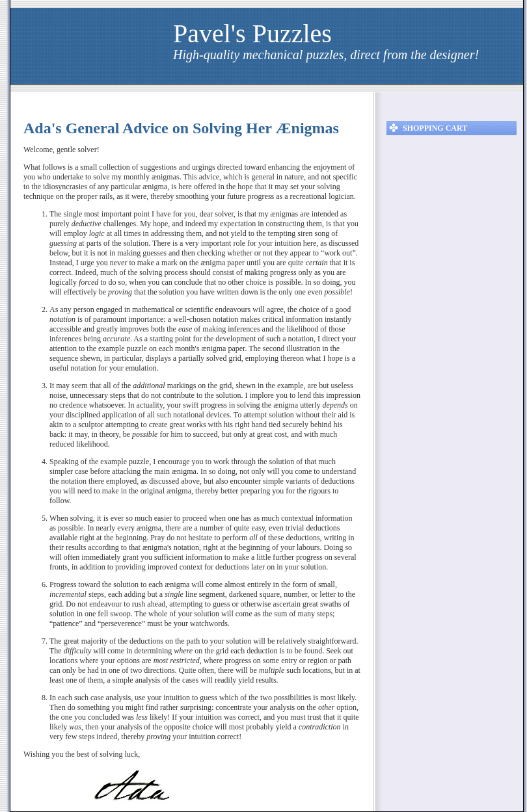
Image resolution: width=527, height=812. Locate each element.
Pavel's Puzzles (252, 33)
